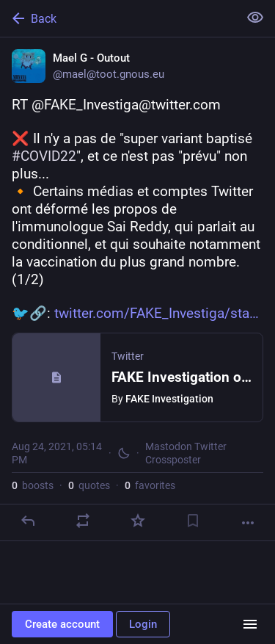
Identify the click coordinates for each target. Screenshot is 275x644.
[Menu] (250, 624)
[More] (248, 523)
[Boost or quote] (83, 521)
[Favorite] (138, 521)
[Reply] (28, 521)
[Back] (118, 18)
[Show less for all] (255, 18)
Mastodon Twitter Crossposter (186, 453)
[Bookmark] (193, 521)
